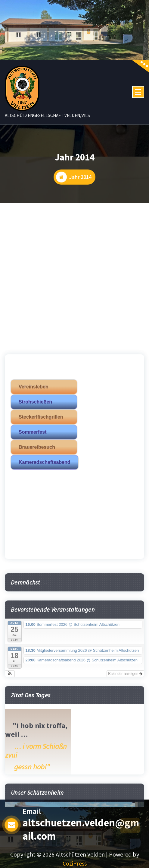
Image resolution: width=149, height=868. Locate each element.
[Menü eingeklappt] (138, 92)
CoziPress (75, 863)
